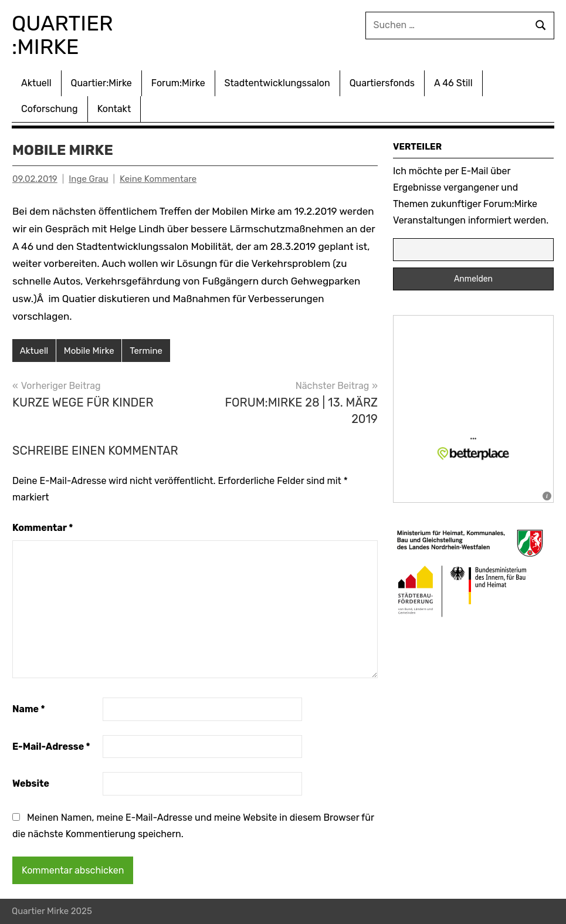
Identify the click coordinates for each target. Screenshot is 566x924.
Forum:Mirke (178, 83)
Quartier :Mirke (65, 35)
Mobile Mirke (89, 351)
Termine (146, 351)
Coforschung (50, 109)
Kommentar (43, 528)
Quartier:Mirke (101, 83)
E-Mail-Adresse (51, 747)
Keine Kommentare (158, 179)
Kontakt (114, 109)
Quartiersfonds (382, 83)
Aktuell (36, 83)
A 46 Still (453, 83)
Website (31, 783)
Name (29, 709)
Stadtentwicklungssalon (277, 83)
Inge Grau (88, 179)
